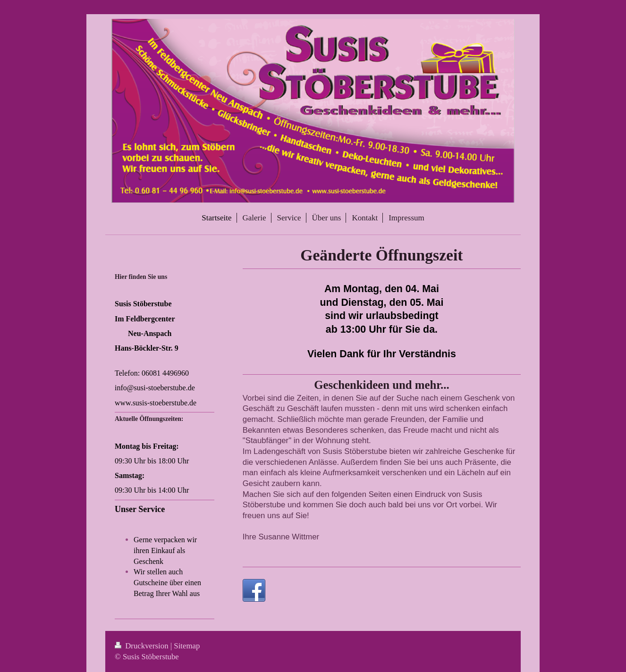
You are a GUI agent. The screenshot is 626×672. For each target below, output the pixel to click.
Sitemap (187, 646)
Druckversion (143, 646)
